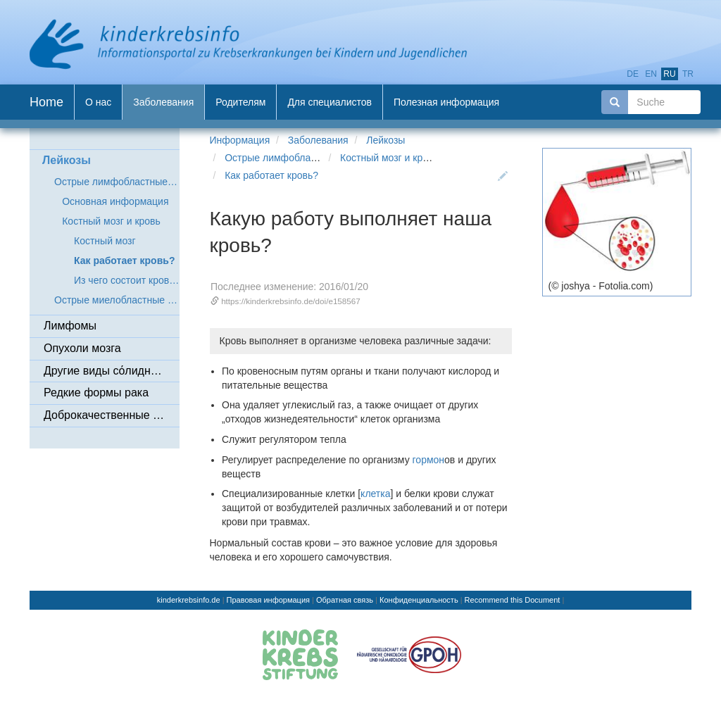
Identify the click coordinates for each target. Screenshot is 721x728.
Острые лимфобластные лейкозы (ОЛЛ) (316, 158)
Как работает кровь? (271, 175)
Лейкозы (385, 140)
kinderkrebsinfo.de (189, 600)
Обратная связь (345, 600)
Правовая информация (268, 600)
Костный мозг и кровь (389, 158)
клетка (375, 494)
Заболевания (318, 140)
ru (669, 74)
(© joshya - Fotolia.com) (601, 286)
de (633, 74)
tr (688, 74)
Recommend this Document (513, 600)
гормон (429, 460)
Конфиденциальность (419, 600)
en (651, 74)
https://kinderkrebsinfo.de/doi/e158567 (291, 301)
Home (46, 102)
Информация (240, 140)
